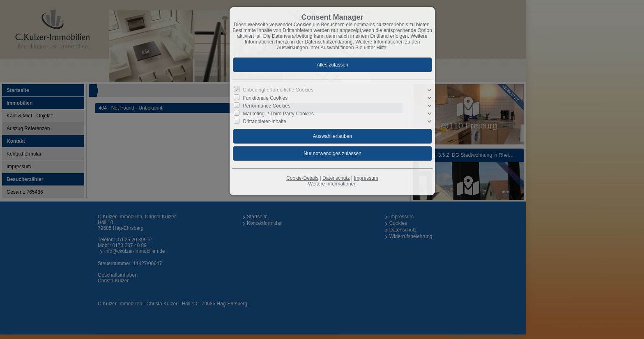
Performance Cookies (267, 106)
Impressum (366, 178)
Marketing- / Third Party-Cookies (279, 114)
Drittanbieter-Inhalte (265, 121)
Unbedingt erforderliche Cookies (278, 90)
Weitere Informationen (332, 184)
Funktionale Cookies (266, 98)
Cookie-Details (302, 178)
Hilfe (381, 48)
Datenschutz (336, 178)
